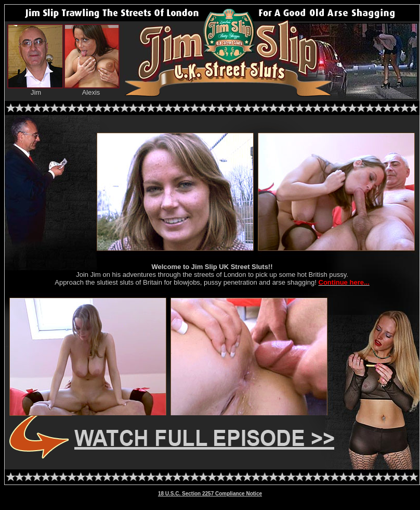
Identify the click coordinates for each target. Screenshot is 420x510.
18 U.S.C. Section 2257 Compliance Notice (210, 494)
